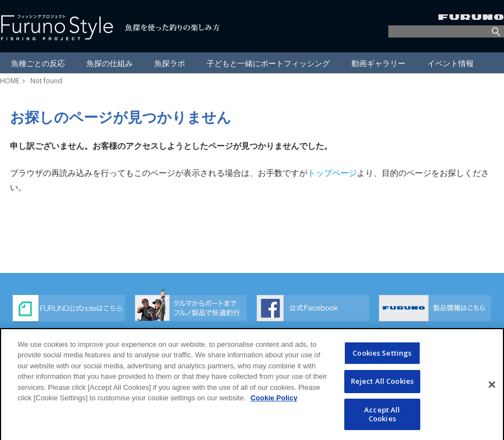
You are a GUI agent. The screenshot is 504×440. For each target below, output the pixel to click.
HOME (10, 81)
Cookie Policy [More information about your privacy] (274, 407)
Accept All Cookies (382, 423)
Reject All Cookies (382, 390)
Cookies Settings (382, 362)
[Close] (492, 393)
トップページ (332, 173)
